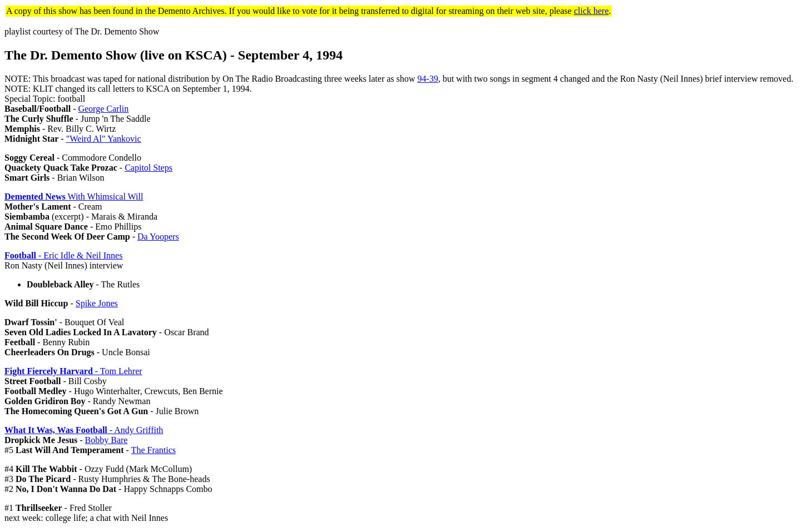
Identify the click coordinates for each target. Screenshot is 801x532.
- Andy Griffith (84, 430)
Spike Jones (97, 303)
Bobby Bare (107, 440)
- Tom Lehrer (73, 371)
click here (592, 11)
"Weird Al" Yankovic (104, 139)
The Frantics (154, 450)
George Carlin (103, 109)
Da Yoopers (158, 237)
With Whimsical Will (74, 197)
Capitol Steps (149, 168)
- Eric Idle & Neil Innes (63, 255)
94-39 (427, 79)
